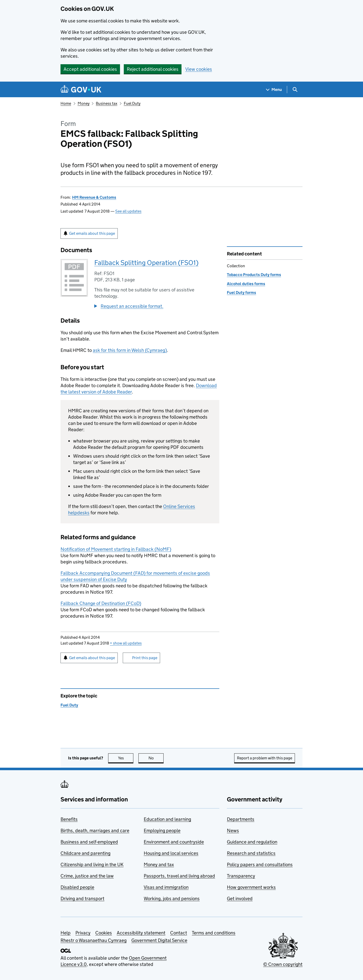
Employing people (162, 831)
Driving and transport (82, 899)
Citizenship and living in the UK (92, 865)
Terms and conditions (214, 933)
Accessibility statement (141, 933)
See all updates (128, 211)
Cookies (104, 933)
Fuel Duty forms (241, 293)
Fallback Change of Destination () (101, 603)
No (156, 758)
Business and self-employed (89, 842)
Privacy (83, 933)
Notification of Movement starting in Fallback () (116, 549)
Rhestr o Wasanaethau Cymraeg (94, 940)
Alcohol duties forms (246, 284)
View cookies (199, 69)
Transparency (241, 876)
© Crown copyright (283, 964)
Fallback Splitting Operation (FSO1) (146, 263)
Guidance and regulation (252, 842)
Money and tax (159, 865)
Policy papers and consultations (260, 865)
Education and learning (167, 819)
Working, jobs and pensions (172, 899)
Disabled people (77, 887)
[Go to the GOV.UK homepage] (81, 90)
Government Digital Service (159, 940)
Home (66, 103)
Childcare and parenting (85, 853)
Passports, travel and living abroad (179, 876)
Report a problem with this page (265, 758)
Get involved (240, 899)
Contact (179, 933)
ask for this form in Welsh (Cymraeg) (130, 350)
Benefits (69, 819)
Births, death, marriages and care (95, 831)
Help (66, 933)
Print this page (145, 658)
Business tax (107, 103)
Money (84, 103)
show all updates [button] (126, 643)
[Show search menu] (295, 90)
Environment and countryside (174, 842)
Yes (126, 758)
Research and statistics (251, 853)
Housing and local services (171, 853)
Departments (241, 819)
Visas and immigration (166, 887)
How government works (251, 887)
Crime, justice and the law (87, 876)
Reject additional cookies (153, 69)
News (233, 831)
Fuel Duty (132, 103)
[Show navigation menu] (274, 90)
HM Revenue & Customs (94, 197)
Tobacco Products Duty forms (254, 275)
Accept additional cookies (90, 69)
